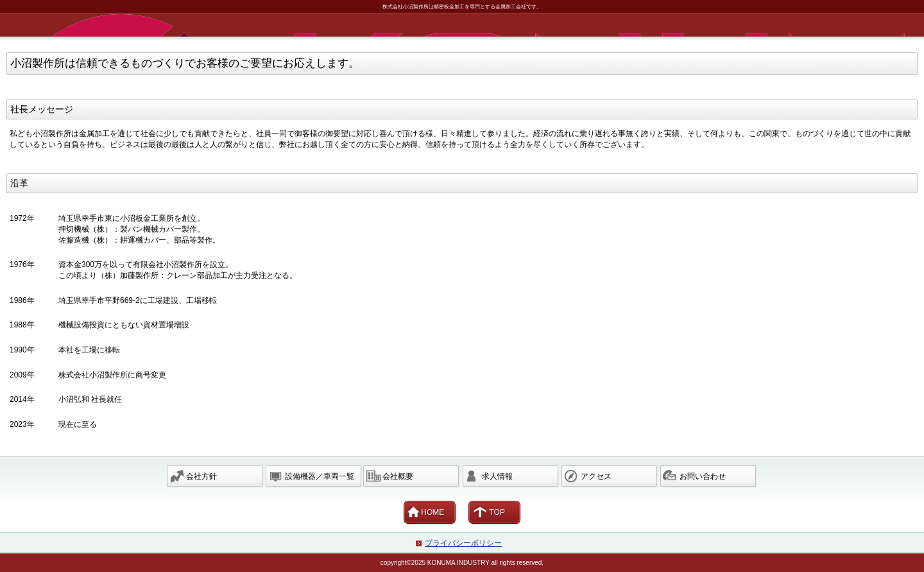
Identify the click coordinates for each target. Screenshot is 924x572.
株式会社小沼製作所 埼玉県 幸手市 (464, 25)
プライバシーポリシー (463, 543)
